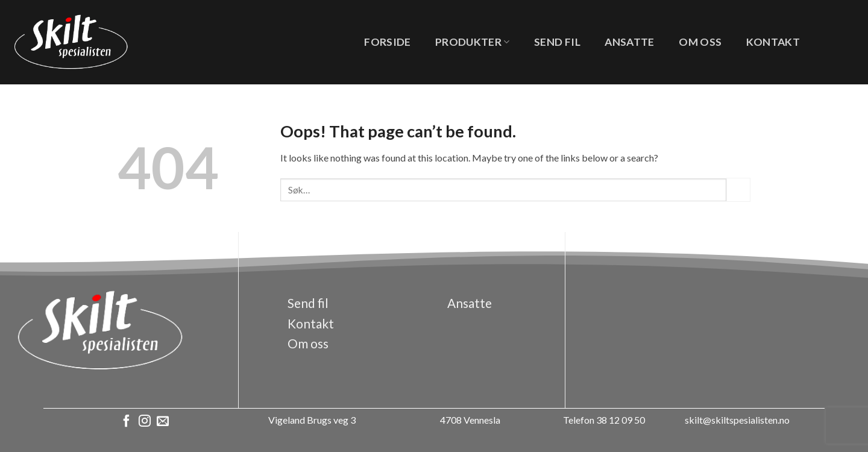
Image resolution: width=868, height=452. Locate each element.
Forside (387, 42)
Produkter (473, 42)
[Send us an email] (163, 422)
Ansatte (629, 42)
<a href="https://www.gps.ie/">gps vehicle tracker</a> (696, 325)
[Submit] (738, 190)
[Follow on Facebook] (127, 422)
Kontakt (773, 42)
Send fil (557, 42)
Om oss (700, 42)
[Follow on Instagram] (145, 422)
